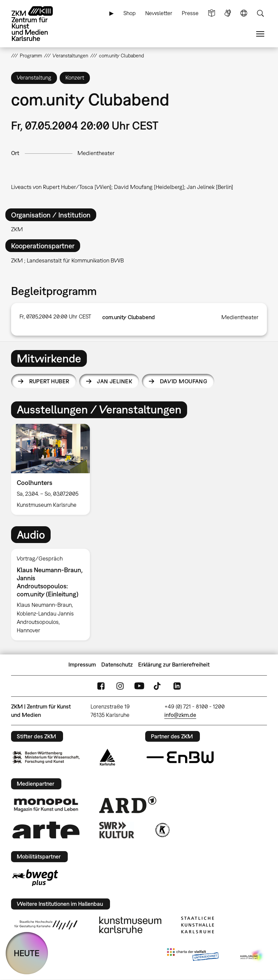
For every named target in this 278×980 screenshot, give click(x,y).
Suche (260, 13)
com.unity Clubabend (129, 317)
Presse (190, 13)
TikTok (158, 686)
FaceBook (101, 686)
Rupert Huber (49, 381)
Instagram (120, 686)
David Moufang (184, 381)
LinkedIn (177, 686)
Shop (130, 13)
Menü (260, 34)
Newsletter (159, 13)
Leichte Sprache (212, 13)
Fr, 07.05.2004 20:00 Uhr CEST (55, 316)
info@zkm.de (180, 715)
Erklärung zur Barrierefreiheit (174, 665)
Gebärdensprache (228, 13)
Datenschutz (117, 665)
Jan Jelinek (115, 381)
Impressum (82, 665)
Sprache (244, 13)
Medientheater (96, 153)
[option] (53, 470)
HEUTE (27, 953)
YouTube (139, 686)
